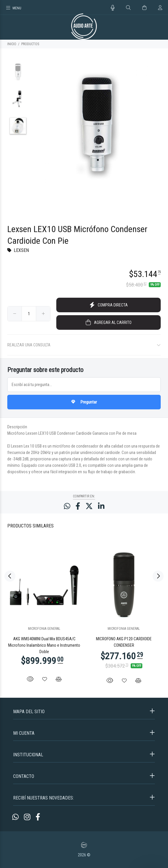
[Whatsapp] (15, 817)
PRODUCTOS (30, 44)
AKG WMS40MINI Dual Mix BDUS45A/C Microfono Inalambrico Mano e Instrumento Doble (44, 645)
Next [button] (158, 576)
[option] (18, 74)
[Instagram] (27, 817)
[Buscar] (128, 8)
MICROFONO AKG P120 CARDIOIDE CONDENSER (124, 642)
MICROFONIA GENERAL (44, 629)
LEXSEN (21, 250)
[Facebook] (38, 817)
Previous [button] (10, 576)
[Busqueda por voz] (113, 8)
